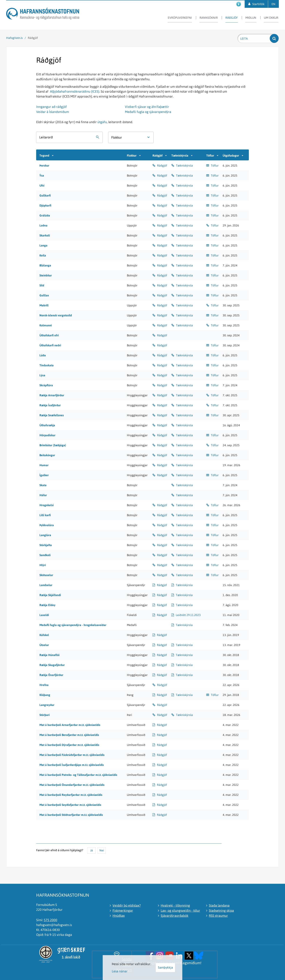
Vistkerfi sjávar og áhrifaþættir (147, 107)
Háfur (43, 495)
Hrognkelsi (47, 505)
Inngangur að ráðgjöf (51, 107)
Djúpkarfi (45, 205)
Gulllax (44, 295)
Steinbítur (46, 275)
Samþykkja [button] (165, 967)
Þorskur (44, 165)
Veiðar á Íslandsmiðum (53, 112)
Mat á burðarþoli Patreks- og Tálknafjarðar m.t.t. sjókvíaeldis (78, 775)
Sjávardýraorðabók (174, 916)
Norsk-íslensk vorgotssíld (56, 315)
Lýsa (42, 375)
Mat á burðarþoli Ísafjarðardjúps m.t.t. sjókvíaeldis (72, 765)
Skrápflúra (46, 385)
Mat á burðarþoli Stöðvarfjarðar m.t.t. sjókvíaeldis (71, 815)
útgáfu (102, 122)
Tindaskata (47, 365)
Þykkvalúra (47, 525)
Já (92, 850)
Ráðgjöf (33, 38)
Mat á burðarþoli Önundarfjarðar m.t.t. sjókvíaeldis (72, 785)
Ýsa (42, 175)
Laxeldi (44, 615)
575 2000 (51, 920)
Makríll (44, 305)
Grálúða (45, 215)
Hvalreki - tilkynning (175, 905)
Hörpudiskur (47, 435)
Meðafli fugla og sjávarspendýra (148, 112)
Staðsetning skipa (221, 911)
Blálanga (45, 265)
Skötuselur (46, 575)
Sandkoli (45, 555)
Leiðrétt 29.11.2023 (188, 615)
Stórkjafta (46, 545)
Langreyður (47, 705)
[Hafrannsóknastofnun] (43, 14)
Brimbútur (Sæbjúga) (53, 445)
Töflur (215, 165)
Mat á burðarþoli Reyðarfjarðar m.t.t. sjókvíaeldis (71, 795)
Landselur (46, 585)
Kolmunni (46, 325)
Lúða (43, 355)
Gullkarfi (45, 195)
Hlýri (43, 565)
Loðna (43, 225)
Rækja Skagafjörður (52, 665)
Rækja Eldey (47, 605)
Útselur (44, 645)
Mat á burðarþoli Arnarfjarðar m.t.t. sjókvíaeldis (70, 725)
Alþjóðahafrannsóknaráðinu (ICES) (75, 91)
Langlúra (45, 535)
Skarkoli (45, 235)
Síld (42, 285)
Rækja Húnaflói (49, 655)
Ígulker (44, 475)
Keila (43, 255)
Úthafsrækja (47, 425)
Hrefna (44, 685)
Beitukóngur (47, 455)
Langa (43, 245)
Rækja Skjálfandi (50, 595)
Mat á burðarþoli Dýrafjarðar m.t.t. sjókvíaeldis (69, 745)
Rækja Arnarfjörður (52, 395)
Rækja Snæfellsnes (52, 415)
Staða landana (219, 905)
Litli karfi (45, 515)
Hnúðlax (119, 916)
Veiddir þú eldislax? (127, 905)
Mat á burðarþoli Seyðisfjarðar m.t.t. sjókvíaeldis (70, 805)
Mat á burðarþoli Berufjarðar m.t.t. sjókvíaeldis (69, 735)
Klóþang (45, 695)
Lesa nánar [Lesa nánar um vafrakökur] (120, 971)
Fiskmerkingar (123, 911)
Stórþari (45, 715)
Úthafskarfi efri (49, 335)
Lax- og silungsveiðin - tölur (180, 911)
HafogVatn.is (14, 38)
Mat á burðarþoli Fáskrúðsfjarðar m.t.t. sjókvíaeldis (72, 755)
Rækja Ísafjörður (50, 405)
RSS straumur (218, 916)
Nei (102, 850)
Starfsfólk (258, 4)
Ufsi (42, 185)
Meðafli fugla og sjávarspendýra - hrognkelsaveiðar (73, 625)
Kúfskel (44, 635)
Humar (44, 465)
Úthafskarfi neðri (50, 345)
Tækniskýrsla (184, 165)
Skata (43, 485)
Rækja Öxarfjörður (51, 675)
